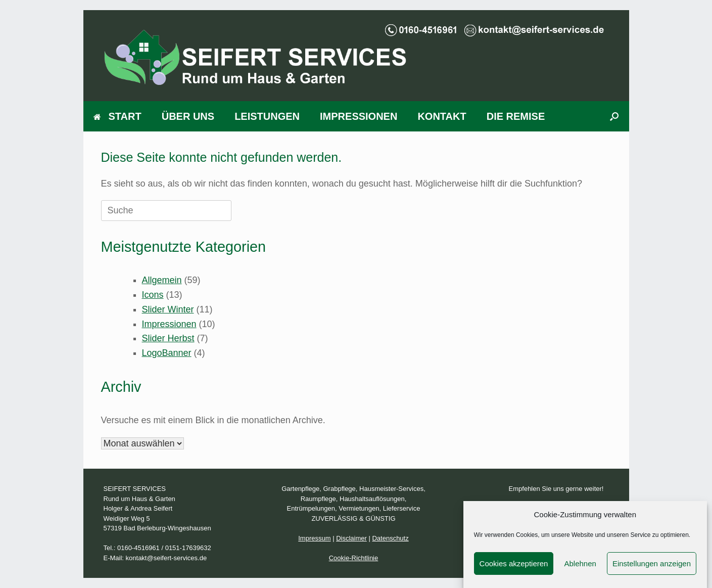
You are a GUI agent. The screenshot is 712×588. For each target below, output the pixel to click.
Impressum (314, 538)
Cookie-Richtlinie (354, 558)
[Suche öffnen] (614, 116)
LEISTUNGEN (267, 116)
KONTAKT (442, 116)
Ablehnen (580, 569)
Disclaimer (351, 538)
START (117, 116)
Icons (153, 295)
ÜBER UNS (188, 116)
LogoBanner (167, 353)
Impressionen (169, 324)
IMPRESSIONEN (359, 116)
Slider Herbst (168, 338)
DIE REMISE (516, 116)
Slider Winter (168, 309)
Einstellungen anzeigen (652, 569)
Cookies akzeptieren (514, 569)
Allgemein (162, 280)
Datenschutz (390, 538)
